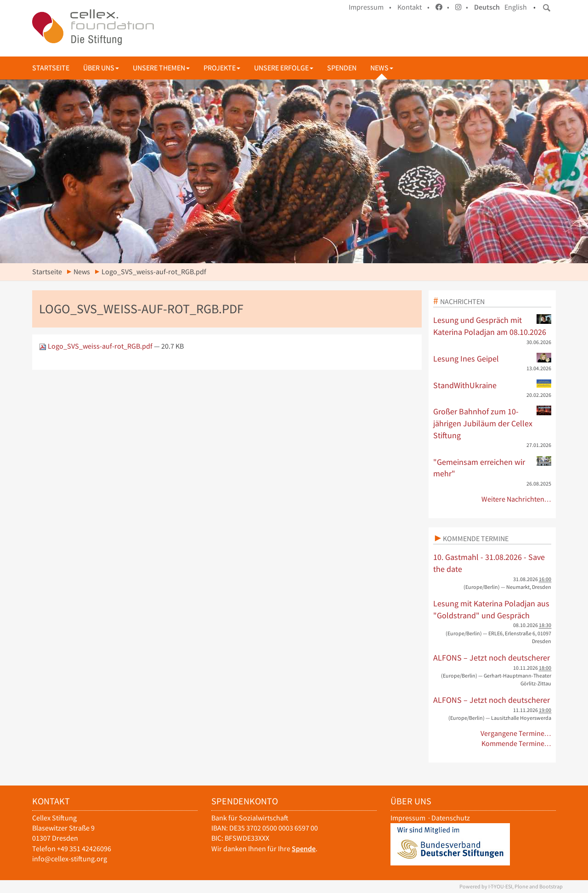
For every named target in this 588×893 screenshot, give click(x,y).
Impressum (408, 818)
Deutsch (487, 7)
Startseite (51, 68)
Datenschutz (451, 818)
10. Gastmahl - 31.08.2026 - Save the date (489, 563)
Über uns (101, 68)
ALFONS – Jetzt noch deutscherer (492, 658)
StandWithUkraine (492, 385)
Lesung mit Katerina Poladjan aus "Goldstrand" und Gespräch (491, 609)
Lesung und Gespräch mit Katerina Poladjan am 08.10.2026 (492, 326)
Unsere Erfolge (284, 68)
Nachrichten (462, 301)
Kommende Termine (476, 538)
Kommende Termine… (517, 743)
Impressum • (370, 7)
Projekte (222, 68)
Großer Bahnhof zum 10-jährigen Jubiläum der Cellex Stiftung (492, 423)
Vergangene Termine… (516, 733)
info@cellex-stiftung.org (70, 859)
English (516, 7)
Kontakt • (413, 7)
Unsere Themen (161, 68)
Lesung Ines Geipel (492, 358)
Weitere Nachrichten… (517, 499)
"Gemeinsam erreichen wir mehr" (492, 468)
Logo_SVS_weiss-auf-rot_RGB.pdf (96, 346)
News (382, 68)
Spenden (342, 68)
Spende (304, 849)
